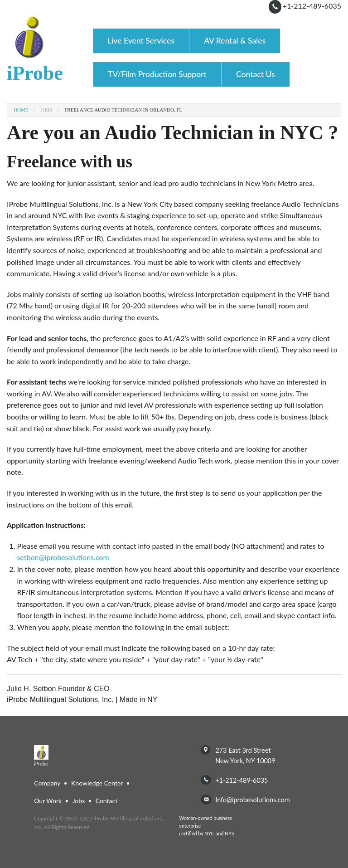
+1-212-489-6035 (312, 6)
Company (47, 783)
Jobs (46, 110)
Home (21, 110)
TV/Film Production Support (157, 74)
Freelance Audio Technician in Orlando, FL (123, 110)
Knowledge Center (97, 783)
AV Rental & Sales (235, 41)
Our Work (48, 801)
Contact (107, 801)
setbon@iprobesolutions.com (63, 557)
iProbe (35, 73)
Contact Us (256, 74)
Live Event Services (141, 41)
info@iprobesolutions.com (252, 800)
